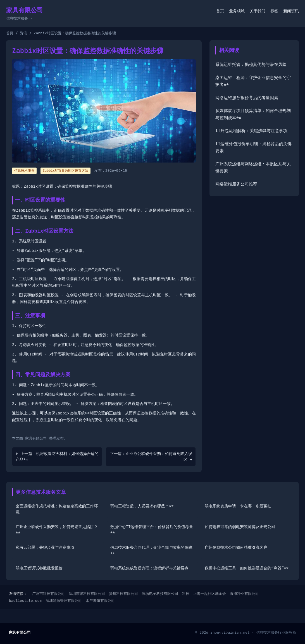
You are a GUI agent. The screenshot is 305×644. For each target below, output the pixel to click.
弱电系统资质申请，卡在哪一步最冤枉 (238, 506)
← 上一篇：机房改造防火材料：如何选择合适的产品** (57, 456)
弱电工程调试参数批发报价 (39, 568)
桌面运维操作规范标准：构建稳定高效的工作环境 (57, 509)
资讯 (23, 33)
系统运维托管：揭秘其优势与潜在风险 (251, 65)
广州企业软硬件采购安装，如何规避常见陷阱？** (57, 530)
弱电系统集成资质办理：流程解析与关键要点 (149, 568)
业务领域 (237, 11)
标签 (274, 11)
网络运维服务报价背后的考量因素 (247, 98)
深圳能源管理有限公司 (64, 601)
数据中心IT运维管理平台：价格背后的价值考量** (152, 530)
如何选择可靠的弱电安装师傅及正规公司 (240, 527)
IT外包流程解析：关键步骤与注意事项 (251, 131)
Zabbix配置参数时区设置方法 (65, 171)
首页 (220, 11)
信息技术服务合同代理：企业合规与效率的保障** (151, 550)
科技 (186, 594)
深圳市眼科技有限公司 (87, 594)
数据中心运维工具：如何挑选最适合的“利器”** (247, 568)
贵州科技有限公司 (123, 594)
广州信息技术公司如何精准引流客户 (236, 547)
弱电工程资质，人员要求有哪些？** (142, 506)
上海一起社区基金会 (210, 594)
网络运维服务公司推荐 (236, 184)
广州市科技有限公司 (48, 594)
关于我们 (258, 11)
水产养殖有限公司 (100, 601)
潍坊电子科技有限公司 (160, 594)
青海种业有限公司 (244, 594)
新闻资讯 (291, 11)
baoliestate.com (25, 601)
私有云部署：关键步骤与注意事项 (45, 547)
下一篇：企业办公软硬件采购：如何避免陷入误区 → (151, 456)
